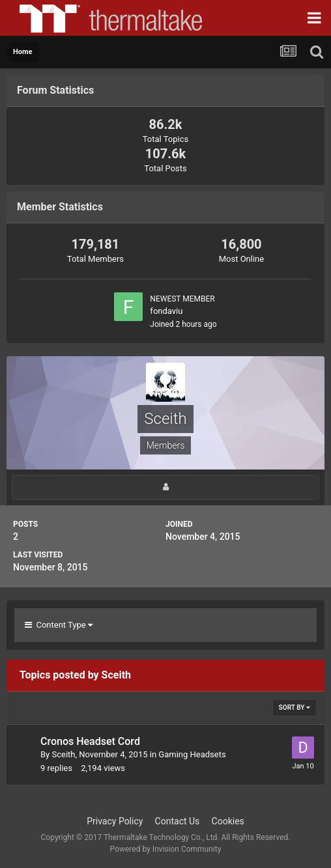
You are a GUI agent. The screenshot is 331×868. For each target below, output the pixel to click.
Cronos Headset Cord (90, 741)
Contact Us (178, 821)
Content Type (59, 625)
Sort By (295, 707)
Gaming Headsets (192, 754)
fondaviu (166, 311)
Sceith (63, 754)
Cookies (228, 821)
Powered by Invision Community (166, 849)
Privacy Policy (115, 821)
